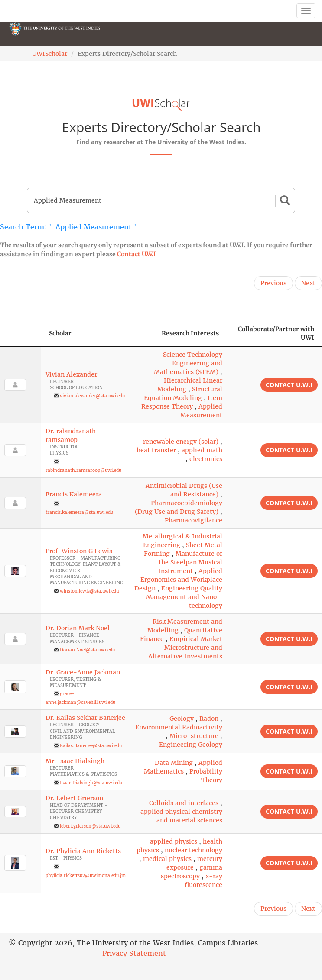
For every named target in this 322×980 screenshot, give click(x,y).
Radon (209, 719)
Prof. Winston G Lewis (79, 551)
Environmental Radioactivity (179, 727)
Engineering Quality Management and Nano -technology (184, 597)
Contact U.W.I (137, 254)
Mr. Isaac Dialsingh (75, 761)
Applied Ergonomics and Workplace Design (178, 580)
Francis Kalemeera (74, 494)
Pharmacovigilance (194, 520)
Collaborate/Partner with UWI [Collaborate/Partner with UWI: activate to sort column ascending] (276, 333)
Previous (273, 283)
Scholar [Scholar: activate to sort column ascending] (60, 333)
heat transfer (156, 450)
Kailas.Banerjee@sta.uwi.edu (91, 746)
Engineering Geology (191, 745)
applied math (202, 450)
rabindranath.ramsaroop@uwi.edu (83, 470)
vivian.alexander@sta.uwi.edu (92, 396)
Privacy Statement (134, 953)
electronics (206, 459)
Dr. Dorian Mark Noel (78, 628)
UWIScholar (50, 54)
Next (308, 283)
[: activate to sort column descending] (21, 334)
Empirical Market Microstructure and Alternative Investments (185, 648)
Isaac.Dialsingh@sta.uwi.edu (91, 783)
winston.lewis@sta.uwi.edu (89, 591)
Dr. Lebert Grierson (74, 798)
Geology (182, 719)
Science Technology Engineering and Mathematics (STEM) (188, 363)
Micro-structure (194, 736)
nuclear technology (194, 850)
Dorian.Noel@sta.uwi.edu (87, 650)
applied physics (174, 841)
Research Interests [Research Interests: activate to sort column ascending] (190, 333)
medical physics (167, 859)
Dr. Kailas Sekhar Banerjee (85, 718)
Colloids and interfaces (184, 803)
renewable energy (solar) (181, 442)
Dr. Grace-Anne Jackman (83, 672)
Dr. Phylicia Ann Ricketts (83, 851)
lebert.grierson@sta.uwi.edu (90, 826)
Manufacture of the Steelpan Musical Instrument (190, 562)
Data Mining (174, 763)
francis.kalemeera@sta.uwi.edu (79, 512)
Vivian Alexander (71, 374)
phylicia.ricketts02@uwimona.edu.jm (86, 875)
